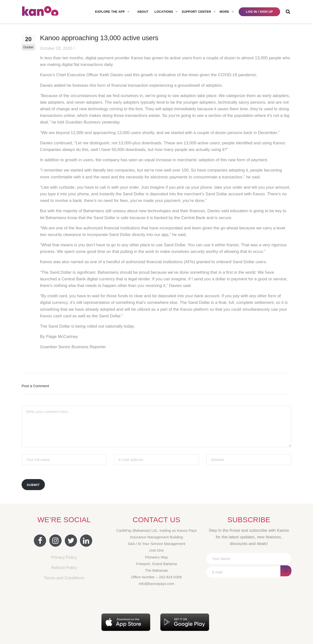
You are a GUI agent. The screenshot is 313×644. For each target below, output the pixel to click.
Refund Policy (64, 568)
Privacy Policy (64, 557)
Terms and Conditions (64, 578)
